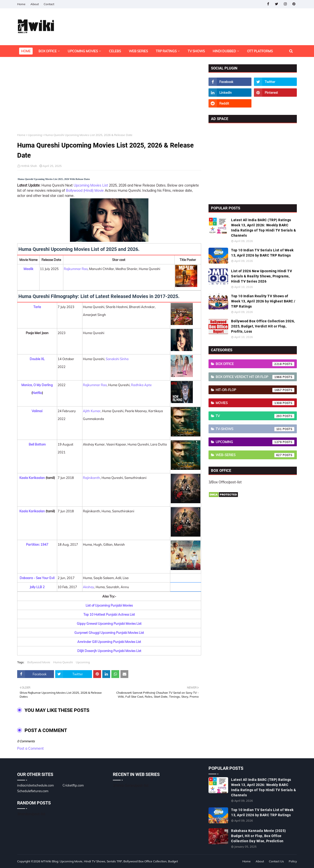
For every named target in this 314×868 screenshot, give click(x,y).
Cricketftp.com (73, 785)
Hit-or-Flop (255, 390)
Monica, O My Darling (37, 385)
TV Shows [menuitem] (196, 51)
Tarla (37, 307)
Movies (255, 403)
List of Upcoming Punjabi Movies (109, 605)
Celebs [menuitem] (115, 51)
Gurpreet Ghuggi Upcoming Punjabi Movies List (109, 633)
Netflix (37, 393)
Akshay (89, 587)
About (35, 4)
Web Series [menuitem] (138, 51)
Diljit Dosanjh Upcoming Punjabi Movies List (109, 651)
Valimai (37, 411)
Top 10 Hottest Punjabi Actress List (109, 614)
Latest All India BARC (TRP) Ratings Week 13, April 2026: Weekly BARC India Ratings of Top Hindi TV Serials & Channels (264, 228)
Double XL (37, 359)
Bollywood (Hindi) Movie (85, 190)
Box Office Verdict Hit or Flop (255, 377)
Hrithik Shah (29, 166)
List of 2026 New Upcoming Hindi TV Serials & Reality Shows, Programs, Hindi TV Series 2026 (262, 276)
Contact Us (276, 861)
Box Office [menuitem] (48, 51)
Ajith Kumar (92, 411)
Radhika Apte (141, 385)
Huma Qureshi (63, 662)
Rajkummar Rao (76, 269)
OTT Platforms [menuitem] (260, 51)
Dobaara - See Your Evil (37, 578)
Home (21, 4)
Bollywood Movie (39, 662)
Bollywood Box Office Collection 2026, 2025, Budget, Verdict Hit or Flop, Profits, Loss (263, 326)
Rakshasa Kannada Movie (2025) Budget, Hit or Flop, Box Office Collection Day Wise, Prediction (259, 836)
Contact (49, 4)
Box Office (255, 364)
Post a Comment (30, 748)
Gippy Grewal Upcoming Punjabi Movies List (109, 624)
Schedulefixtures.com (33, 791)
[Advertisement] (109, 99)
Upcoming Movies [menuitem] (83, 51)
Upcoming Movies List (91, 185)
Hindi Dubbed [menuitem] (224, 51)
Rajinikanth (92, 478)
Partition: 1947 (37, 544)
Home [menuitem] (26, 51)
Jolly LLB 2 (37, 587)
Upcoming (35, 135)
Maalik (28, 269)
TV (255, 416)
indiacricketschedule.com (35, 785)
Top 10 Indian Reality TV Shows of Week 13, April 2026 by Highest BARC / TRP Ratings (263, 301)
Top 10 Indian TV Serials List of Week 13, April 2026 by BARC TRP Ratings (262, 253)
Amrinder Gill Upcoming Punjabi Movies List (109, 642)
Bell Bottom (37, 444)
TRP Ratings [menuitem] (166, 51)
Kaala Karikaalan (32, 478)
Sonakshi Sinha (117, 359)
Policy (293, 861)
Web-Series (255, 455)
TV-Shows (255, 429)
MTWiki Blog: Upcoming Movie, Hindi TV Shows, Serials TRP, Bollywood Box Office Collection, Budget (109, 861)
